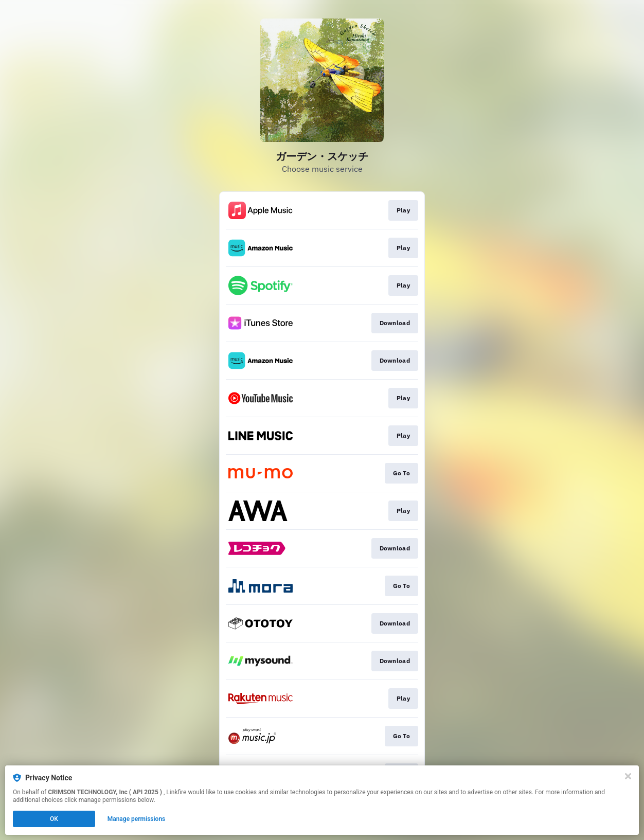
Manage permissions (137, 819)
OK (54, 819)
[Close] (628, 776)
